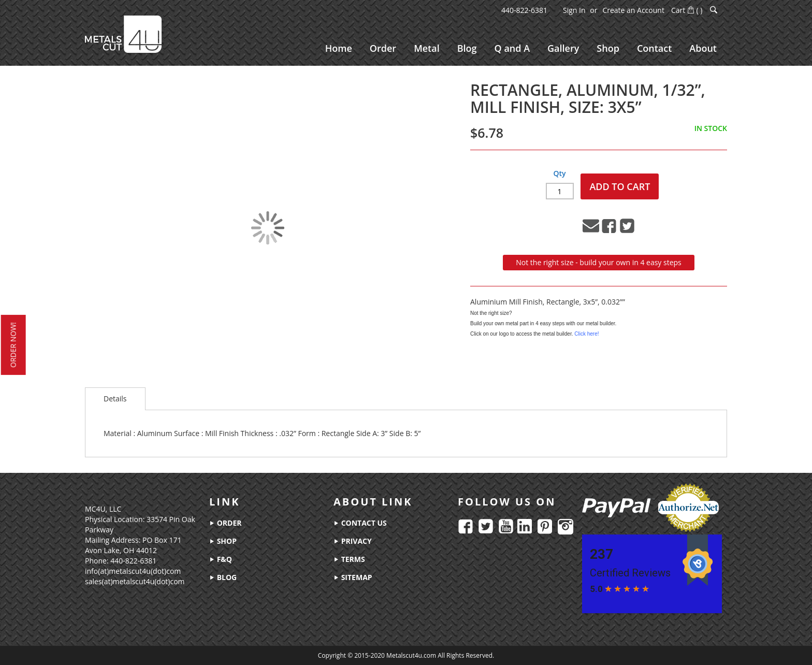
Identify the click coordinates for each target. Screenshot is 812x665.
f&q (221, 559)
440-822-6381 (524, 10)
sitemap (353, 577)
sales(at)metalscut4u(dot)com (135, 581)
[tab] (115, 399)
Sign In (574, 10)
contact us (360, 523)
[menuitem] (339, 48)
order (225, 523)
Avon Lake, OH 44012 (121, 550)
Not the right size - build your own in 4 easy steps (599, 262)
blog (223, 577)
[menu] (521, 48)
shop (223, 541)
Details (115, 399)
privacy (353, 541)
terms (349, 559)
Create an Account (633, 10)
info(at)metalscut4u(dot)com (133, 571)
